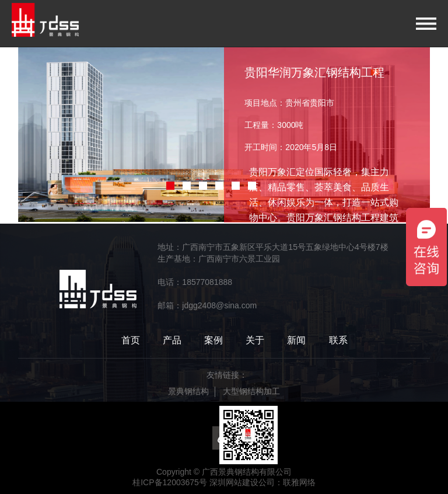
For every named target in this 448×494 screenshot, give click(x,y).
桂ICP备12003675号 (170, 482)
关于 (255, 340)
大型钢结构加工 (251, 391)
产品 (172, 340)
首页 (131, 340)
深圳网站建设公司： (246, 482)
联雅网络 (299, 482)
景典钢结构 (188, 391)
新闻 (296, 340)
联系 (338, 340)
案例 (213, 340)
